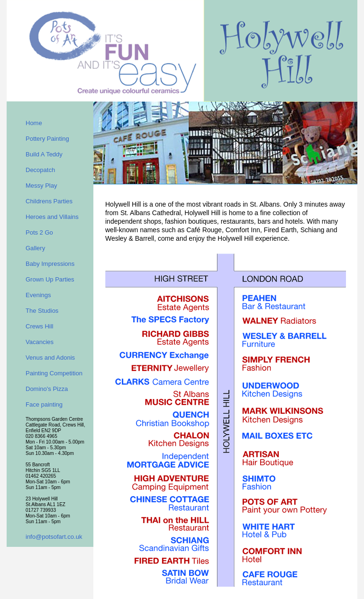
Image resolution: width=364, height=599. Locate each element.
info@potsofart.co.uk (54, 537)
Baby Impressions (50, 264)
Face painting (44, 404)
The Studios (42, 311)
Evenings (38, 295)
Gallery (35, 248)
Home (34, 123)
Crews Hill (40, 326)
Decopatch (40, 170)
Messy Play (41, 186)
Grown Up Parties (50, 279)
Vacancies (40, 342)
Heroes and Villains (52, 217)
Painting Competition (54, 373)
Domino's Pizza (47, 389)
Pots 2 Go (39, 232)
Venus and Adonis (50, 358)
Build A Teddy (44, 154)
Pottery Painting (47, 139)
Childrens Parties (49, 201)
